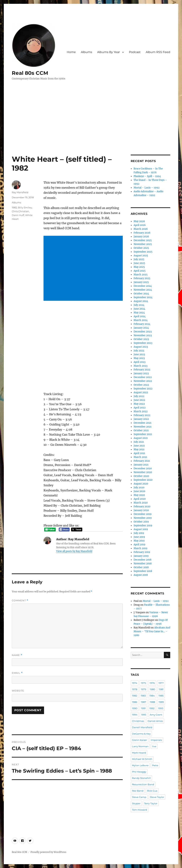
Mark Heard (139, 753)
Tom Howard (139, 810)
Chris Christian (20, 211)
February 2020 (142, 507)
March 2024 (141, 320)
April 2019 (139, 545)
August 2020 (141, 484)
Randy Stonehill (141, 778)
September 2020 (143, 480)
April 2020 (140, 499)
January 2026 (141, 237)
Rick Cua (152, 791)
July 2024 (139, 305)
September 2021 (143, 434)
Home (71, 52)
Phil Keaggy (139, 772)
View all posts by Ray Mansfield (74, 551)
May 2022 (139, 404)
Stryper (136, 803)
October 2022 (141, 385)
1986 (135, 702)
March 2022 (141, 411)
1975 (143, 683)
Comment (20, 600)
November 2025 (143, 244)
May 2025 (139, 267)
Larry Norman (140, 746)
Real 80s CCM (30, 73)
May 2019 (139, 541)
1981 (161, 689)
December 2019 (143, 514)
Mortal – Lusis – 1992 (147, 188)
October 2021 (141, 430)
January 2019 (141, 556)
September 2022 (143, 389)
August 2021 (141, 438)
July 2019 (139, 533)
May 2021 (139, 449)
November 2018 (143, 564)
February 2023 (142, 370)
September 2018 (143, 571)
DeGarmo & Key (141, 734)
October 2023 (141, 339)
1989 (161, 702)
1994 (135, 715)
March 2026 (141, 229)
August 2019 (141, 529)
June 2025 (139, 263)
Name (17, 655)
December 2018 (142, 560)
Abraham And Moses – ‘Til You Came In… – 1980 (152, 631)
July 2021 (139, 442)
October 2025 (141, 248)
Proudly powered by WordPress (48, 852)
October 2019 (141, 522)
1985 (161, 696)
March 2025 (141, 275)
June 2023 (139, 354)
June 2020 (139, 491)
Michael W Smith (142, 759)
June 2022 (139, 400)
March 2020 (141, 503)
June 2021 (139, 446)
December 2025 (143, 240)
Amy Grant (156, 715)
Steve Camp (139, 797)
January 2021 (141, 465)
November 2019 (143, 518)
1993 (161, 708)
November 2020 (143, 472)
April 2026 (140, 225)
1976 (152, 683)
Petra (155, 765)
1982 (14, 207)
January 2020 (141, 510)
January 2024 (141, 328)
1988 (152, 702)
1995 (144, 715)
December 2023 (143, 332)
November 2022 (143, 381)
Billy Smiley (25, 207)
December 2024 (143, 286)
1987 (143, 702)
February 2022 (142, 415)
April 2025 (140, 271)
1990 (135, 708)
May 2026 (139, 221)
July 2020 (139, 488)
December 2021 (142, 423)
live (154, 746)
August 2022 (141, 392)
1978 (135, 689)
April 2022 (140, 408)
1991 (143, 708)
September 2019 (143, 526)
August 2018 (141, 575)
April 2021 (139, 453)
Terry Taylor (151, 803)
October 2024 (141, 294)
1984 (152, 696)
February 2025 (142, 278)
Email (17, 673)
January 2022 (141, 419)
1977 (161, 683)
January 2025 (141, 282)
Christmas (138, 721)
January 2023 (141, 373)
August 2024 (141, 301)
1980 (152, 689)
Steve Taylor (157, 797)
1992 (152, 708)
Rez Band (138, 791)
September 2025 (143, 252)
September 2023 (143, 343)
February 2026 (142, 233)
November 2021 (143, 427)
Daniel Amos (155, 721)
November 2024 (143, 290)
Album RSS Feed (158, 52)
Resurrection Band (143, 784)
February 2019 (142, 552)
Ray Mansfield (20, 192)
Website (18, 691)
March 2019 (140, 548)
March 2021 (140, 457)
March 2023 (140, 366)
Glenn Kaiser (139, 740)
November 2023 (143, 335)
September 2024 (143, 297)
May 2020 (139, 495)
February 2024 (142, 324)
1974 (135, 683)
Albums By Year (108, 52)
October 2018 (141, 567)
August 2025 (141, 256)
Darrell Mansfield (142, 727)
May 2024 (139, 313)
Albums (86, 52)
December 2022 (143, 377)
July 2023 (139, 351)
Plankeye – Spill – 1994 (147, 176)
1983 (143, 696)
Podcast (135, 52)
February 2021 (142, 461)
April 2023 (139, 362)
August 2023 (141, 347)
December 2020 (143, 468)
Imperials (156, 740)
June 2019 (139, 537)
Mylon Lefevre (140, 765)
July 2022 (139, 396)
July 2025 (139, 259)
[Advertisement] (92, 128)
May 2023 (139, 358)
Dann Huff (18, 215)
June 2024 (139, 309)
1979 (143, 689)
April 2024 (140, 316)
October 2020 (141, 476)
